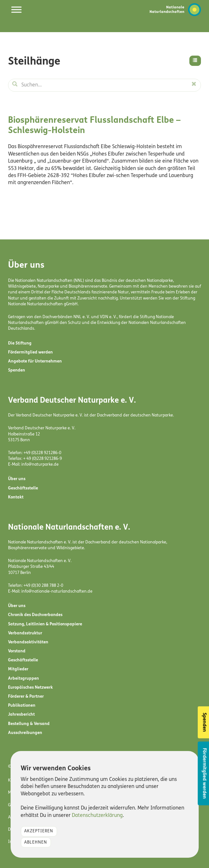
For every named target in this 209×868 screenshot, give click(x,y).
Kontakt (16, 497)
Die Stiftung (20, 343)
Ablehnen (36, 842)
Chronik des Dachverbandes (35, 615)
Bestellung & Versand (29, 724)
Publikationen (22, 706)
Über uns (17, 479)
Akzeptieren (39, 831)
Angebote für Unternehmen (35, 361)
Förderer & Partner (26, 697)
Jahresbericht (21, 715)
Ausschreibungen (25, 733)
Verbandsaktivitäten (28, 642)
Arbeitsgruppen (24, 679)
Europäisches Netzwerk (30, 688)
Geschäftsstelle (23, 488)
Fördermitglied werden (30, 352)
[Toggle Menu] (16, 9)
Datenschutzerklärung (97, 816)
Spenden (17, 370)
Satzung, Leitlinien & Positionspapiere (45, 624)
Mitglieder (18, 669)
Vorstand (17, 651)
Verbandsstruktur (25, 633)
